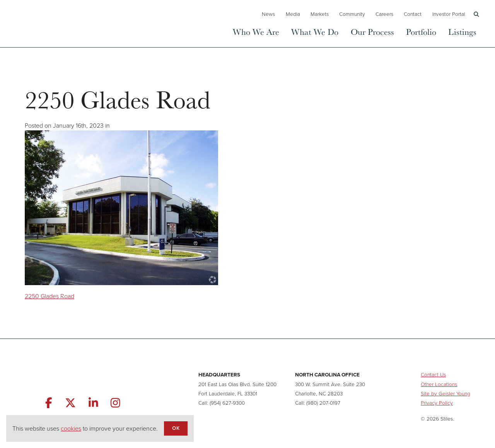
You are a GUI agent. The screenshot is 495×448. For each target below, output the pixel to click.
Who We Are (256, 32)
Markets (320, 14)
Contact (413, 14)
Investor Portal (449, 14)
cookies (71, 428)
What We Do (315, 32)
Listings (462, 32)
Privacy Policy (437, 403)
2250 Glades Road (49, 296)
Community (352, 14)
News (268, 14)
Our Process (372, 32)
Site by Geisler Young (445, 393)
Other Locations (439, 384)
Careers (384, 14)
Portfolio (421, 32)
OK (176, 428)
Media (293, 14)
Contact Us (433, 374)
